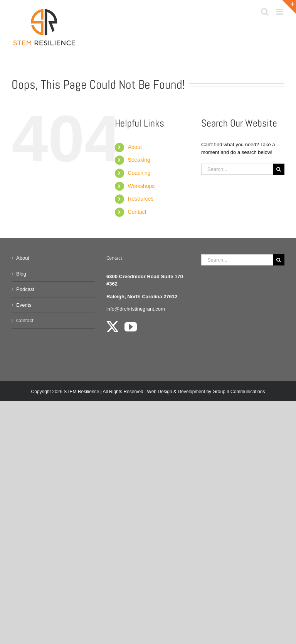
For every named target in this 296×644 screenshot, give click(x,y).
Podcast (25, 289)
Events (24, 305)
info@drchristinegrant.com (136, 309)
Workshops (141, 186)
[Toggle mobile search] (265, 12)
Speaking (139, 160)
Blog (21, 274)
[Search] (279, 169)
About (135, 147)
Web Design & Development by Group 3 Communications (206, 392)
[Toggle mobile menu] (280, 12)
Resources (140, 199)
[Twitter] (113, 327)
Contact (137, 212)
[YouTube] (131, 327)
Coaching (139, 173)
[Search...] (237, 169)
